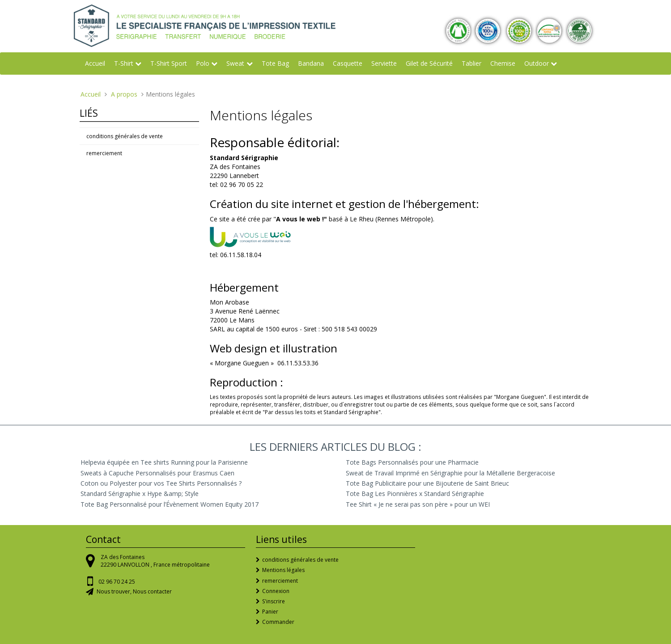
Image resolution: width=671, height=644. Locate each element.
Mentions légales (283, 570)
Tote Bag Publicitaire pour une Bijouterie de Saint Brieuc (427, 483)
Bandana (311, 63)
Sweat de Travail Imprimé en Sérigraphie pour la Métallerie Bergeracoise (450, 473)
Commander (278, 622)
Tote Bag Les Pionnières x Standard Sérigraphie (415, 494)
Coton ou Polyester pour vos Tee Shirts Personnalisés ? (161, 483)
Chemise (503, 63)
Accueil (95, 63)
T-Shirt (124, 63)
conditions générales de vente (125, 136)
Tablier (471, 63)
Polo (203, 63)
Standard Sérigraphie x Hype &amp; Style (140, 494)
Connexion (276, 591)
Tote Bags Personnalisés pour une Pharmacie (412, 462)
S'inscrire (274, 601)
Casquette (348, 63)
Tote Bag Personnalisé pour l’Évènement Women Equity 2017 (170, 504)
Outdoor (537, 63)
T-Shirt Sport (169, 63)
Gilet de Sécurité (429, 63)
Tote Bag (275, 63)
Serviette (384, 63)
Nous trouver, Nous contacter (134, 591)
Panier (270, 612)
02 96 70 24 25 (117, 582)
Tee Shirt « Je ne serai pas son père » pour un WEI (418, 504)
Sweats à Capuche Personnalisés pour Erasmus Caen (157, 473)
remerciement (104, 153)
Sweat (235, 63)
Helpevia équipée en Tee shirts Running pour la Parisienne (164, 462)
